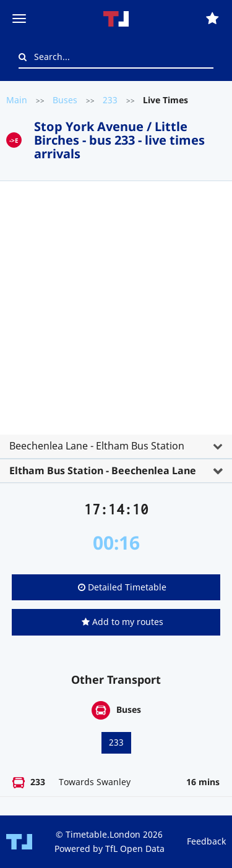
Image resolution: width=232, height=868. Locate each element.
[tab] (116, 327)
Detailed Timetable (122, 587)
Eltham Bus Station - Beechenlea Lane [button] (103, 470)
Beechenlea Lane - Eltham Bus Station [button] (97, 446)
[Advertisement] (116, 313)
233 (110, 100)
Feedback (206, 841)
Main (17, 100)
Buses (65, 100)
